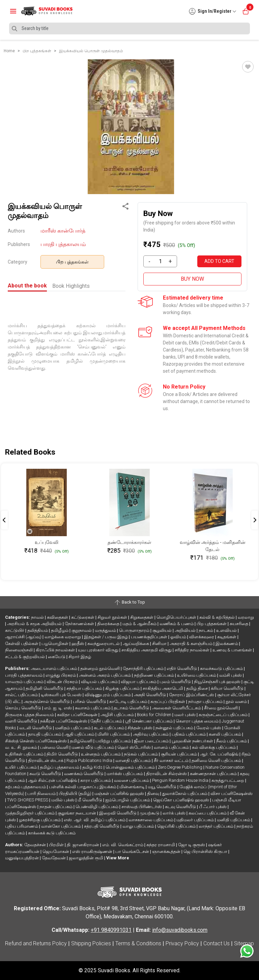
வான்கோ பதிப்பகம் (62, 826)
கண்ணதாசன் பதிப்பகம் (214, 774)
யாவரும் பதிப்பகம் (25, 682)
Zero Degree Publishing (181, 767)
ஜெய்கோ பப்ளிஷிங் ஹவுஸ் (182, 800)
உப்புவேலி (47, 542)
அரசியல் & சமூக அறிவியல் (35, 624)
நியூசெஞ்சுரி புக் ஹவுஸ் (218, 682)
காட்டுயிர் (15, 630)
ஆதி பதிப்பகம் (80, 734)
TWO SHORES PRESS (28, 800)
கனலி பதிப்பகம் (225, 734)
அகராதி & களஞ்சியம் (192, 644)
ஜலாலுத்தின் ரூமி (87, 858)
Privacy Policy (182, 943)
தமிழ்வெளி (82, 741)
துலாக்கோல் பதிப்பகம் (185, 793)
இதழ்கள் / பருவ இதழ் (106, 637)
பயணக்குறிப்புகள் (150, 637)
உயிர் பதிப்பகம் (21, 767)
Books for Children (155, 715)
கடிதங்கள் (227, 637)
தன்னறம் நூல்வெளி (100, 668)
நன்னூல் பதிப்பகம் (175, 728)
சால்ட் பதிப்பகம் (22, 695)
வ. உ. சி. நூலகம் (22, 747)
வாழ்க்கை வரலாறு (63, 637)
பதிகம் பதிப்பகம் (189, 734)
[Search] (129, 28)
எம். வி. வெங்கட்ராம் (123, 845)
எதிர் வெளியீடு (182, 668)
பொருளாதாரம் (135, 630)
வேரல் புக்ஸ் (209, 728)
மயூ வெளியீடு (163, 787)
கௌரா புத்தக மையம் (198, 721)
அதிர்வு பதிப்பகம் (151, 734)
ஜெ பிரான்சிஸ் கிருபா (206, 851)
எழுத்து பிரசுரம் (61, 675)
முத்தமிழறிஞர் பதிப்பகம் (30, 813)
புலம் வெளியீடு (176, 682)
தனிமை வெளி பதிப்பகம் (217, 760)
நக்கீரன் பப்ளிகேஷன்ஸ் (64, 721)
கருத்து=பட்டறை (228, 780)
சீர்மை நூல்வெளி (221, 708)
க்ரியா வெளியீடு (228, 688)
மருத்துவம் (106, 630)
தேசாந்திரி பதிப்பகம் (144, 668)
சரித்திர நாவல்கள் (193, 650)
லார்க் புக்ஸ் (175, 813)
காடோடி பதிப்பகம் (129, 701)
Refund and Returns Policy (36, 943)
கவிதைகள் (58, 617)
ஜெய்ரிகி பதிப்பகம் (177, 826)
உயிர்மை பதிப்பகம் (197, 675)
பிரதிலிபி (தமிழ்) (76, 793)
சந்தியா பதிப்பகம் (85, 688)
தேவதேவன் (54, 858)
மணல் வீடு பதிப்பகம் (93, 747)
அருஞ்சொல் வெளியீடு (47, 701)
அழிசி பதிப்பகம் (118, 715)
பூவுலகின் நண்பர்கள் (193, 741)
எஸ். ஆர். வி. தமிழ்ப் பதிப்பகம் (95, 820)
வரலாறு (246, 617)
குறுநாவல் (82, 630)
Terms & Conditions (138, 943)
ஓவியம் (179, 637)
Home (9, 51)
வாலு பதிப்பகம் (139, 826)
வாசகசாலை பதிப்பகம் (151, 820)
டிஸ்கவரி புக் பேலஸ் (62, 695)
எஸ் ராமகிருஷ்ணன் (93, 851)
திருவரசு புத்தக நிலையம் (30, 715)
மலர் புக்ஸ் (185, 715)
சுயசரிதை (239, 624)
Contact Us (217, 943)
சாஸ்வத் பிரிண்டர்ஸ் (142, 807)
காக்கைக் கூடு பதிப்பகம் (52, 833)
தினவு (154, 793)
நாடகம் (206, 630)
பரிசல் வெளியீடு (90, 701)
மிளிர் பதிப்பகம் (114, 734)
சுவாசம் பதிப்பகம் (93, 708)
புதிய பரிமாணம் (22, 826)
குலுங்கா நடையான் (77, 813)
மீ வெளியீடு (90, 800)
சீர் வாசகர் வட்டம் (172, 760)
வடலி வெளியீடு (36, 728)
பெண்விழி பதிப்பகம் (97, 807)
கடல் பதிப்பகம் (110, 728)
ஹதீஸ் (78, 644)
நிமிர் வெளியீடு (63, 754)
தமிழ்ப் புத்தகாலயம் (60, 767)
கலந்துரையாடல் (104, 644)
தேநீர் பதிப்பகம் (107, 721)
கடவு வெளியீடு (181, 807)
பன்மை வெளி (55, 747)
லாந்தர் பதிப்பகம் (217, 826)
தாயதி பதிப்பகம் (45, 734)
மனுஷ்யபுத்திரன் (22, 858)
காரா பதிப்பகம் (96, 780)
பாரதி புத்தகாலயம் (63, 244)
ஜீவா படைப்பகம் (152, 741)
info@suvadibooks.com (180, 930)
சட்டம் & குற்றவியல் (25, 657)
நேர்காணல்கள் (80, 624)
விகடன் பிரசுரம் (63, 682)
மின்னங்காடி (133, 787)
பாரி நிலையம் (42, 793)
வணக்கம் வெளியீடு (84, 774)
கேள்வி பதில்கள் (22, 644)
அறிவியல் (186, 630)
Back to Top (129, 603)
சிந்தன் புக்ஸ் (140, 728)
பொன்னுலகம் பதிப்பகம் (131, 767)
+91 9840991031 (111, 930)
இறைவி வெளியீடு (118, 813)
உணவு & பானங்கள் (233, 650)
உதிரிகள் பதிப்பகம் (25, 754)
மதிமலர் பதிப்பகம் (196, 820)
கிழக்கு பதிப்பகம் (123, 688)
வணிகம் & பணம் (177, 624)
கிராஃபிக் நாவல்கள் (56, 650)
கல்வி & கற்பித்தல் (218, 617)
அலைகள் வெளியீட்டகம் (177, 708)
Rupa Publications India (90, 760)
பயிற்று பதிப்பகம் (114, 741)
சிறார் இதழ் (80, 657)
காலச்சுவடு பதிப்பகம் (222, 668)
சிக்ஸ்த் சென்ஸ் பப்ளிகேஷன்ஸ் (36, 741)
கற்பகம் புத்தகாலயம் (26, 787)
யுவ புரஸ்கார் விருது (99, 650)
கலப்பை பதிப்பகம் (208, 813)
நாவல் (38, 617)
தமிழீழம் (60, 630)
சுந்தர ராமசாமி (161, 845)
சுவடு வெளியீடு (46, 774)
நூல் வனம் (237, 701)
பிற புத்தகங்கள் (72, 262)
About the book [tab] (27, 286)
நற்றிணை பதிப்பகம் (154, 675)
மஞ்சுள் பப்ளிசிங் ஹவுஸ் (120, 793)
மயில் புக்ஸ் (63, 800)
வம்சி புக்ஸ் (231, 675)
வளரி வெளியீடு (22, 721)
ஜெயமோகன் (56, 851)
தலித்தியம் (38, 630)
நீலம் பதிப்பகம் (232, 741)
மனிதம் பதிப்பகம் (73, 728)
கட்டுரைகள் (83, 617)
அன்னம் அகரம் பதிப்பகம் (105, 675)
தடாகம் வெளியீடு (132, 708)
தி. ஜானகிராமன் (83, 845)
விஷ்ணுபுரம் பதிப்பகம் (108, 695)
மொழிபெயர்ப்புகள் (177, 617)
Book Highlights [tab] (71, 286)
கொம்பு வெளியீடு (24, 708)
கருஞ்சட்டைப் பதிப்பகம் (224, 715)
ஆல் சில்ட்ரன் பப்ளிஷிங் (53, 780)
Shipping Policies (91, 943)
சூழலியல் (163, 630)
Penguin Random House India (181, 780)
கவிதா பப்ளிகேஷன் (78, 715)
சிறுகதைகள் (142, 617)
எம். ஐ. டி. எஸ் (59, 708)
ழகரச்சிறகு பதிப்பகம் (40, 820)
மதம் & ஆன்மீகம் (140, 624)
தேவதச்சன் (36, 845)
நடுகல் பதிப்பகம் (141, 754)
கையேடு (57, 657)
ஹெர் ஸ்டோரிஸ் (135, 747)
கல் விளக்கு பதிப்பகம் (214, 747)
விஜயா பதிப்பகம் (139, 682)
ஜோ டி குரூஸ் (192, 845)
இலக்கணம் (227, 644)
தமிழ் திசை (197, 688)
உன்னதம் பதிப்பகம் (101, 754)
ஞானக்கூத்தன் (167, 851)
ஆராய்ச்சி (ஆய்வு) (24, 637)
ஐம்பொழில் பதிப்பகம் (128, 800)
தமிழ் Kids (93, 767)
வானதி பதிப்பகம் (134, 760)
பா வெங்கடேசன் (133, 851)
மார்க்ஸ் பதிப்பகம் (125, 774)
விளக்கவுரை (202, 637)
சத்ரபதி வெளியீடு (102, 826)
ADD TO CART (219, 261)
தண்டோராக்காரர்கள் (129, 542)
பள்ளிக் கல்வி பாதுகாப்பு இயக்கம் (83, 787)
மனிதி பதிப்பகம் (234, 820)
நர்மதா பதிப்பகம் (206, 701)
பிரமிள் (57, 845)
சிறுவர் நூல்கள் (113, 617)
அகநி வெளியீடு (150, 695)
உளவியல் (227, 630)
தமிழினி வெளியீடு (45, 688)
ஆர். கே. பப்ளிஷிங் (220, 754)
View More (118, 858)
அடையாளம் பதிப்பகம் (54, 668)
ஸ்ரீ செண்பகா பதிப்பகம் (149, 721)
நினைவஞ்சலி (19, 650)
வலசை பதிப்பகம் (132, 780)
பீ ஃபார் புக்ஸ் (213, 807)
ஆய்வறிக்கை (136, 644)
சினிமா (160, 644)
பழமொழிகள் (55, 644)
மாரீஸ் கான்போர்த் (63, 231)
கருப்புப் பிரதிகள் (168, 701)
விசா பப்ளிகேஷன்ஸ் (232, 793)
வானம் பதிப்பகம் (172, 747)
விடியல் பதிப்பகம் (100, 682)
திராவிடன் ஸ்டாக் (46, 760)
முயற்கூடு (150, 813)
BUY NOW (192, 279)
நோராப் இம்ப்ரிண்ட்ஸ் (192, 695)
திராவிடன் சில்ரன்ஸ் (167, 774)
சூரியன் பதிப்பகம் (179, 754)
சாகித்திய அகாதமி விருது (147, 650)
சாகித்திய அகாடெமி (163, 688)
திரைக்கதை (109, 624)
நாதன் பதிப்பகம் (56, 807)
